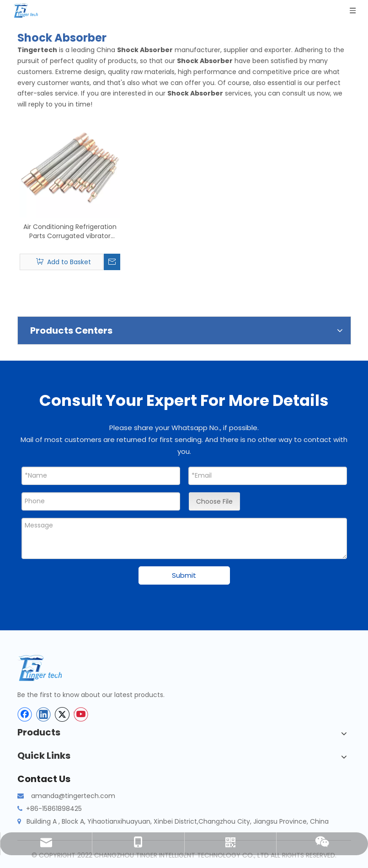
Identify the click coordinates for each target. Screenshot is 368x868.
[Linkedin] (43, 714)
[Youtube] (81, 714)
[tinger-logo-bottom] (47, 668)
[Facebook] (25, 714)
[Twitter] (62, 714)
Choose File (214, 501)
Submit (184, 575)
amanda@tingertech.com (73, 796)
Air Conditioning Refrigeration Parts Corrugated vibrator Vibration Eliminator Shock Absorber (70, 231)
